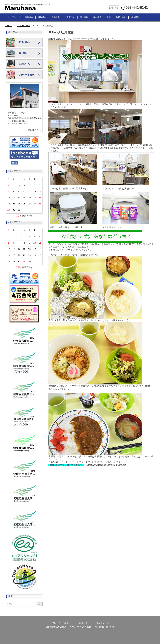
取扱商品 (42, 17)
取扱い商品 (24, 42)
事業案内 (29, 17)
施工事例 (84, 17)
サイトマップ (103, 623)
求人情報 (135, 17)
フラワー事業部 (26, 75)
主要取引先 (70, 17)
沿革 (109, 17)
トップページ (14, 17)
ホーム (8, 26)
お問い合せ (121, 17)
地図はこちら (34, 130)
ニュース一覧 (24, 26)
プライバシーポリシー (62, 623)
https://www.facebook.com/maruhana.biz (106, 465)
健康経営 (55, 17)
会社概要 (97, 17)
